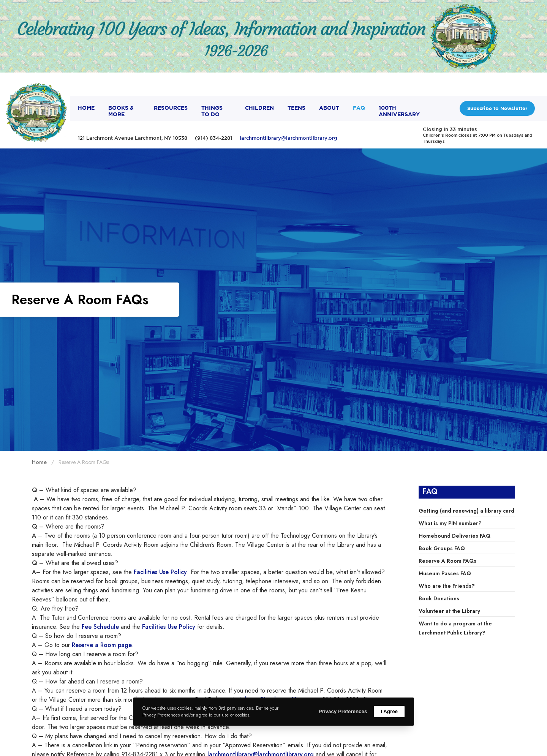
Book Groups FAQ (442, 548)
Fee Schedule (100, 627)
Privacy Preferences (343, 711)
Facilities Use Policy (160, 572)
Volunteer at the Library (449, 611)
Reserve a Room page (102, 645)
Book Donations (439, 598)
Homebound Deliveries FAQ (455, 536)
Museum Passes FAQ (445, 573)
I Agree (389, 711)
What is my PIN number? (450, 523)
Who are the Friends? (447, 586)
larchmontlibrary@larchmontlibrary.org (289, 138)
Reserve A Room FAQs (447, 561)
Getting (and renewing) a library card (466, 511)
